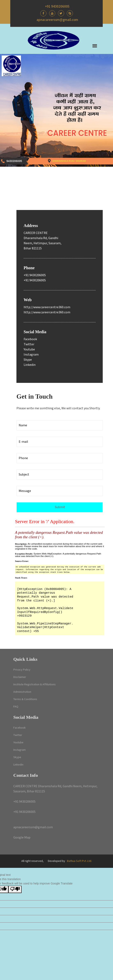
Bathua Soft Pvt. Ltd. (79, 861)
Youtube (29, 350)
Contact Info (26, 775)
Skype (28, 360)
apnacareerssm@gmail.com (57, 20)
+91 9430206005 (57, 7)
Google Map (22, 838)
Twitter (29, 344)
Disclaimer (20, 677)
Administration (22, 692)
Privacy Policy (22, 670)
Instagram (31, 355)
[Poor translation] (15, 889)
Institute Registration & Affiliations (35, 685)
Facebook (30, 339)
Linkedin (30, 365)
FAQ (16, 707)
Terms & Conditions (25, 699)
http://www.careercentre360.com (47, 307)
